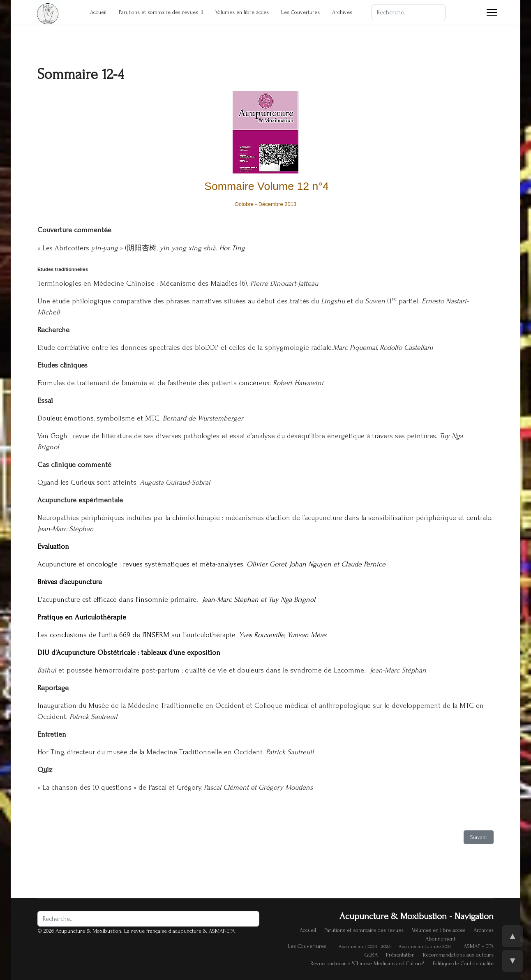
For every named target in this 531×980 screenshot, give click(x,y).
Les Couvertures (300, 12)
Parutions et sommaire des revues (158, 12)
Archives (342, 12)
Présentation (400, 955)
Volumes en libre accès (242, 12)
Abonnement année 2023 (425, 946)
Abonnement (440, 939)
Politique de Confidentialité (463, 963)
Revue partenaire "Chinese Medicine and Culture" (367, 963)
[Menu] (492, 12)
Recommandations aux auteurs (458, 955)
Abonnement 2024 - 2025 (365, 946)
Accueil (98, 12)
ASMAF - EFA (479, 946)
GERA (371, 955)
